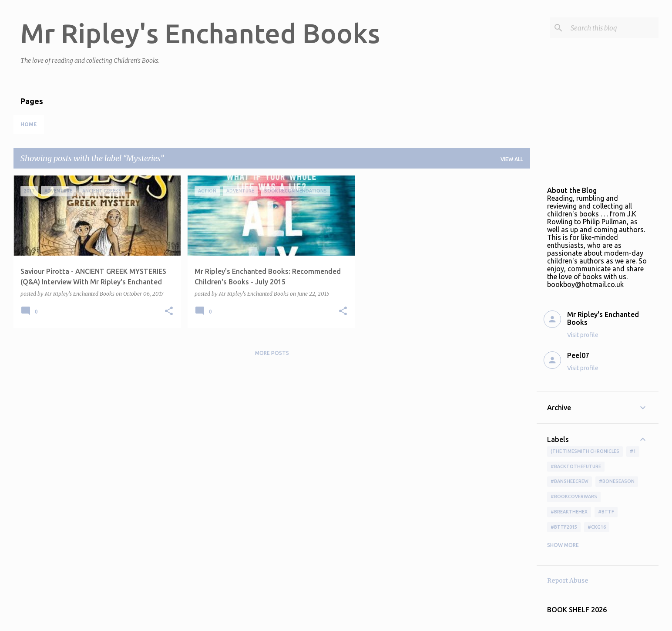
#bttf (606, 512)
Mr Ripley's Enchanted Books (200, 33)
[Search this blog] (613, 28)
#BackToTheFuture (576, 466)
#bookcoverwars (574, 496)
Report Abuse (568, 580)
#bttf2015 (564, 527)
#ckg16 (597, 527)
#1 (633, 451)
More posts (272, 353)
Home (29, 124)
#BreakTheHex (569, 512)
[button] (169, 312)
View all (512, 159)
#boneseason (617, 481)
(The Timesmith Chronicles (585, 451)
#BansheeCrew (570, 481)
